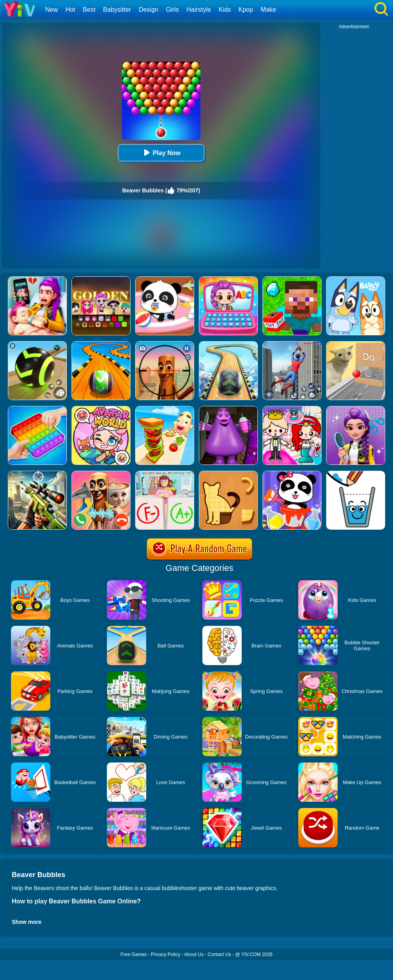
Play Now (161, 153)
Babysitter (117, 10)
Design (149, 10)
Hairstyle (199, 10)
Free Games (133, 954)
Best (89, 10)
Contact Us (219, 954)
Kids (225, 10)
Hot (70, 10)
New (51, 10)
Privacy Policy (166, 954)
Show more (27, 922)
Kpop (246, 10)
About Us (194, 954)
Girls (172, 10)
